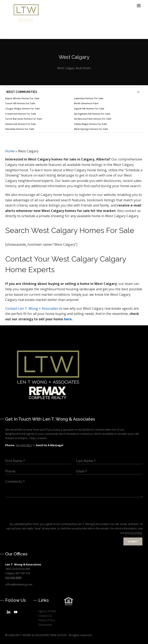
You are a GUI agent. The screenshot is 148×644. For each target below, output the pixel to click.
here (68, 319)
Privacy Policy (47, 620)
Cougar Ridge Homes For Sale (23, 108)
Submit (133, 541)
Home (10, 151)
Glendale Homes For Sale (20, 129)
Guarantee (45, 625)
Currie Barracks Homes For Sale (24, 119)
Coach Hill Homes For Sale (20, 103)
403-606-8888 (13, 578)
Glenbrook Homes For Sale (21, 124)
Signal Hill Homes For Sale (89, 108)
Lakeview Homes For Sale (89, 98)
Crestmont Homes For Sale (21, 114)
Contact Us (45, 616)
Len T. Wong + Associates (32, 308)
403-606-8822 (24, 445)
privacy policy (134, 533)
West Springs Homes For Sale (91, 129)
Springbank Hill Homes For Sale (92, 114)
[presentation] (37, 517)
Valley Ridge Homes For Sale (90, 124)
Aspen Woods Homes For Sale (22, 98)
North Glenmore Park (86, 103)
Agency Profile (47, 611)
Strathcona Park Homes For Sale (93, 119)
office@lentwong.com (19, 584)
